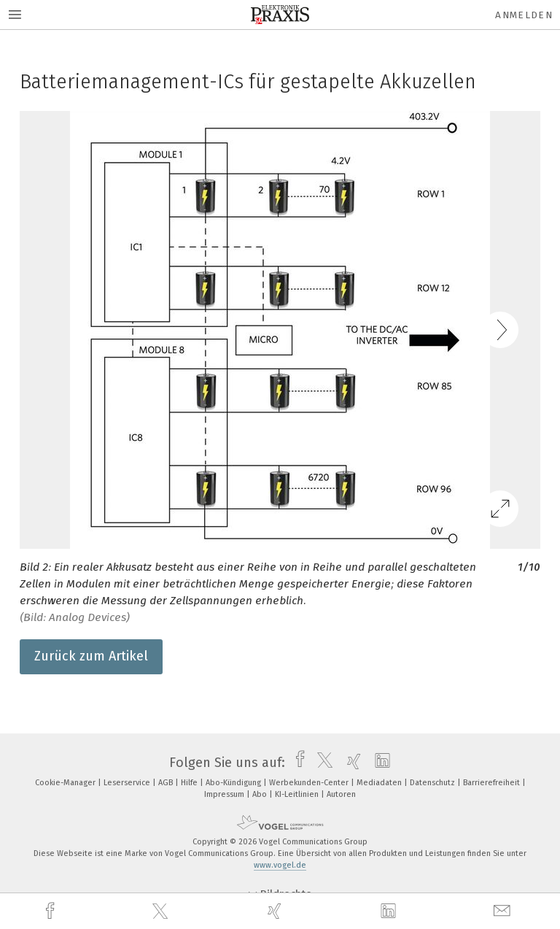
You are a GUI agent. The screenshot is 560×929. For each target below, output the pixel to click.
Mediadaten (380, 783)
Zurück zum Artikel (91, 656)
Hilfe (190, 783)
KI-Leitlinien (298, 794)
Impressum (225, 794)
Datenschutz (433, 783)
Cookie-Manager (66, 783)
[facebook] (52, 911)
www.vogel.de (280, 865)
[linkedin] (390, 911)
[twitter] (162, 911)
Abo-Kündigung (234, 783)
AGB (167, 783)
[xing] (276, 911)
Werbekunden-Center (310, 783)
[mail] (504, 911)
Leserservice (128, 783)
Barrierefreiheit (493, 783)
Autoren (341, 794)
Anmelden (524, 15)
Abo (261, 794)
